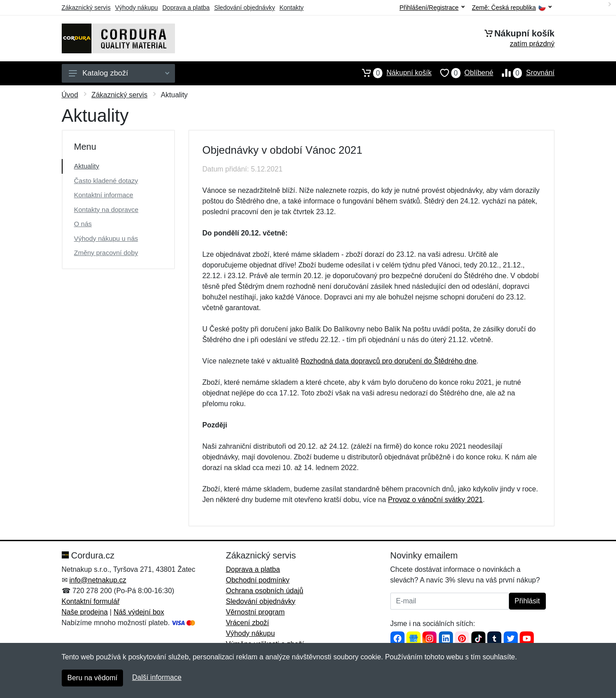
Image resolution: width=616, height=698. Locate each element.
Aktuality (87, 166)
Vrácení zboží (248, 623)
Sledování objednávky (244, 8)
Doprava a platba (186, 8)
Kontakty (291, 8)
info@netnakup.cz (98, 580)
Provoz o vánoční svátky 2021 (435, 500)
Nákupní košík (392, 73)
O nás (83, 224)
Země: (512, 8)
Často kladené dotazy (106, 181)
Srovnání (524, 73)
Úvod (70, 95)
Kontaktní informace (104, 195)
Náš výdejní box (139, 612)
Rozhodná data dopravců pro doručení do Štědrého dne (389, 361)
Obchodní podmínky (258, 580)
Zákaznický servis (86, 8)
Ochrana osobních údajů (265, 591)
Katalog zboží (119, 73)
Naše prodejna (85, 612)
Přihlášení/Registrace (432, 8)
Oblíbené (463, 73)
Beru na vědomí (93, 678)
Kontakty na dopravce (106, 209)
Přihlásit (527, 601)
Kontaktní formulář (91, 601)
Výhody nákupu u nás (106, 238)
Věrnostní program (256, 612)
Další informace (157, 677)
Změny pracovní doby (106, 253)
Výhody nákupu (137, 8)
